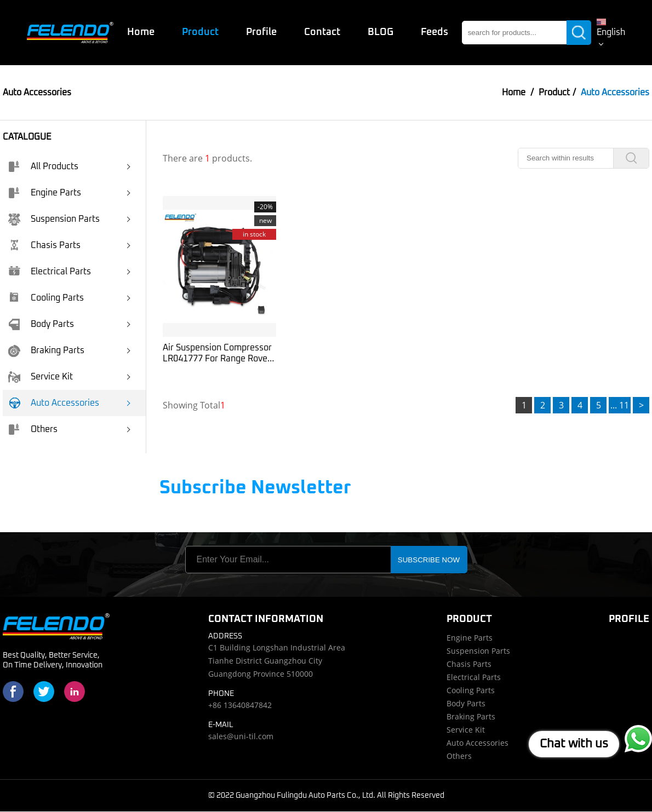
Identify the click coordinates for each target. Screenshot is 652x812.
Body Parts (41, 325)
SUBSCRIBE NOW (429, 560)
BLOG (380, 33)
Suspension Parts (54, 220)
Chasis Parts (44, 246)
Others (33, 430)
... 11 (620, 406)
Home (140, 33)
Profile (261, 33)
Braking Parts (46, 352)
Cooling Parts (46, 299)
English (610, 33)
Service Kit (41, 378)
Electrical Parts (50, 273)
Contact (322, 33)
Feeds (434, 33)
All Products (43, 168)
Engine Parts (45, 194)
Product (200, 33)
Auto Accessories (54, 404)
